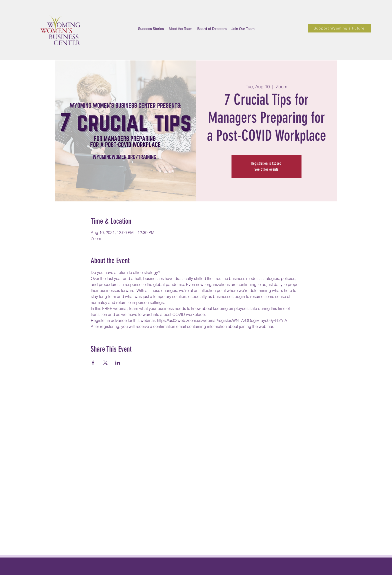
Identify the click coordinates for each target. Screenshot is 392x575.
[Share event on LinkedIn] (118, 363)
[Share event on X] (105, 363)
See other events (266, 169)
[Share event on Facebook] (93, 363)
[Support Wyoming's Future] (340, 28)
